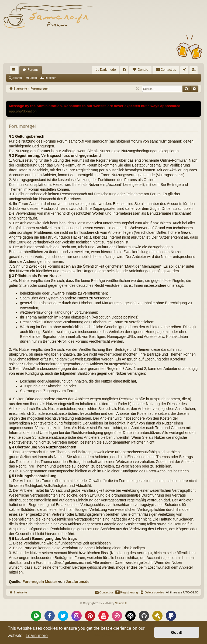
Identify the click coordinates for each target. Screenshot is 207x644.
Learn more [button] (37, 636)
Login (33, 78)
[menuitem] (124, 70)
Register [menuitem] (195, 71)
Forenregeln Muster (40, 582)
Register (50, 78)
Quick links (15, 71)
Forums (33, 70)
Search (17, 78)
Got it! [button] (177, 632)
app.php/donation (23, 111)
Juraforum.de (78, 582)
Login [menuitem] (186, 71)
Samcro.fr (121, 603)
